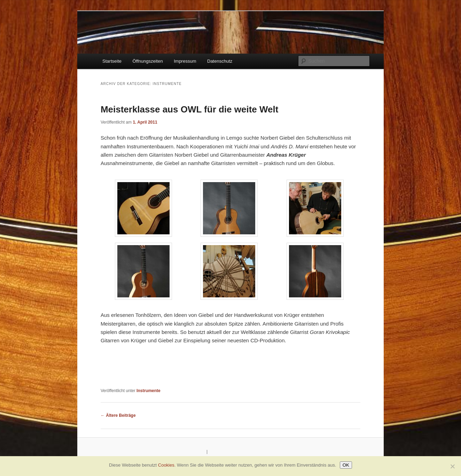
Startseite (112, 61)
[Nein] (452, 466)
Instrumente (149, 391)
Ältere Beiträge (118, 415)
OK (346, 465)
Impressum (185, 61)
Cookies (166, 465)
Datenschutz (220, 61)
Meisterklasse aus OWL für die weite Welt (190, 109)
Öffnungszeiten (147, 61)
